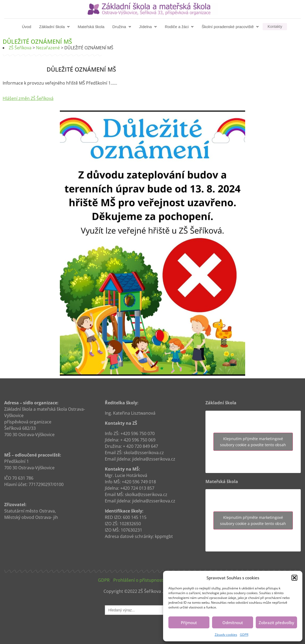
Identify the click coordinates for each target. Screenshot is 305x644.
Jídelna (148, 27)
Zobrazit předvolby (276, 623)
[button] (294, 578)
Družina (122, 27)
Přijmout (189, 623)
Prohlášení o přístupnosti (139, 580)
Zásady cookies (226, 635)
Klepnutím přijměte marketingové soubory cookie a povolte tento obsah (253, 442)
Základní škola (55, 27)
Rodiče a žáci (180, 27)
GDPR (244, 635)
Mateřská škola (91, 27)
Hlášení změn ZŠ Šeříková (28, 98)
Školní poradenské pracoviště (231, 27)
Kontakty (275, 27)
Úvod (27, 27)
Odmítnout (233, 623)
